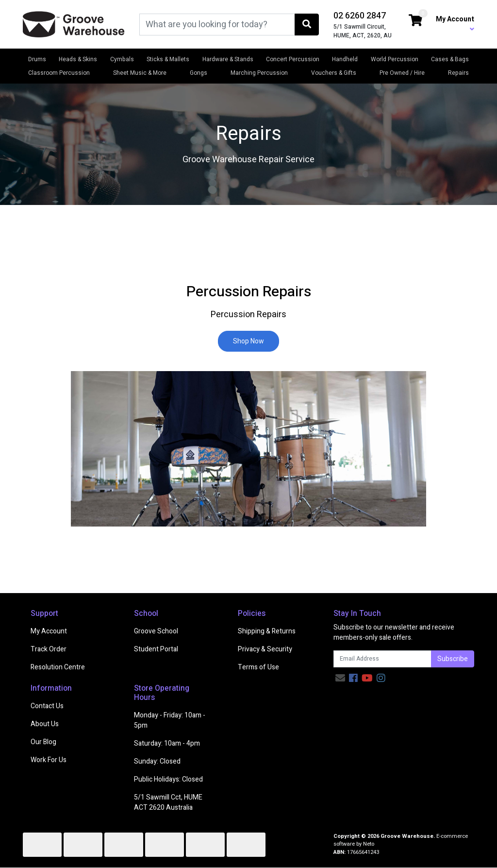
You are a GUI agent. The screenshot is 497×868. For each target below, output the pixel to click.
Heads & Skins (78, 59)
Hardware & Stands (228, 59)
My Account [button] (455, 23)
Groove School (156, 631)
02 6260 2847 (360, 16)
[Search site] (307, 25)
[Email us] (340, 678)
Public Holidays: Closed (168, 779)
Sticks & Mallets (168, 59)
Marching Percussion (259, 73)
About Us (45, 724)
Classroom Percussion (59, 73)
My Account (49, 631)
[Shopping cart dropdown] (415, 21)
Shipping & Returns (267, 631)
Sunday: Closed (157, 761)
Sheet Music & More (140, 73)
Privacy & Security (265, 649)
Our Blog (43, 742)
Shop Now (248, 341)
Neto (369, 844)
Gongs (199, 73)
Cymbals (122, 59)
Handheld (345, 59)
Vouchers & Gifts (334, 73)
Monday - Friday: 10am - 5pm (170, 720)
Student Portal (156, 649)
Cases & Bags (450, 59)
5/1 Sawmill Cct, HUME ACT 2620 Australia (168, 802)
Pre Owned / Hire (402, 73)
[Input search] (217, 25)
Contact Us (47, 706)
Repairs (458, 73)
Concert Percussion (293, 59)
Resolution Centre (58, 667)
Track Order (49, 649)
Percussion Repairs (249, 292)
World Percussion (395, 59)
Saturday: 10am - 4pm (167, 743)
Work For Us (49, 760)
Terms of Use (258, 667)
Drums (37, 59)
